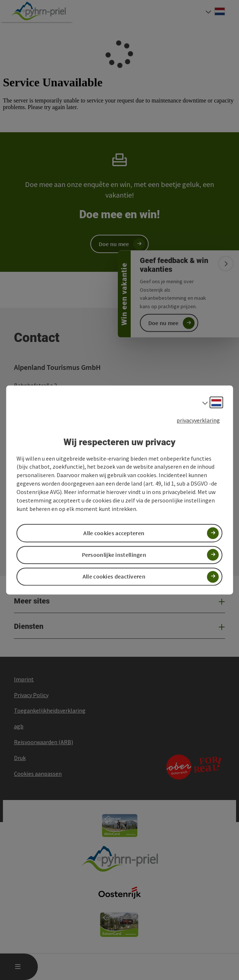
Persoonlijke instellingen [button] (114, 555)
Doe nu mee (164, 323)
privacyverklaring (198, 420)
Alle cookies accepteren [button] (114, 533)
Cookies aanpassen (38, 774)
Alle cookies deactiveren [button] (114, 577)
